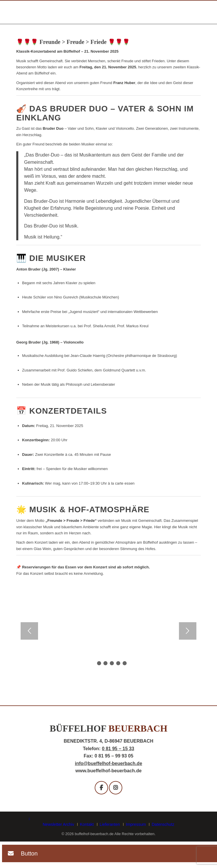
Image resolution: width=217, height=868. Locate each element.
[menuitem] (60, 824)
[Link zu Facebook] (29, 819)
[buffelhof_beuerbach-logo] (90, 13)
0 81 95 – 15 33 (118, 749)
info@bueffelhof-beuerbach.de (109, 763)
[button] (20, 854)
